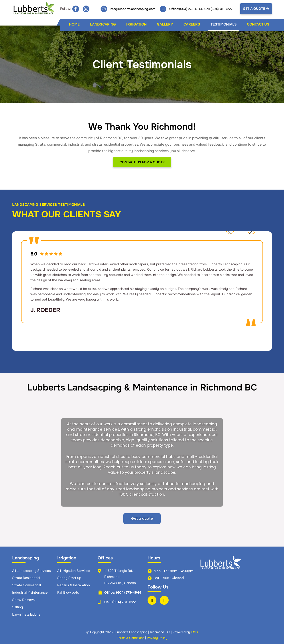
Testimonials (224, 24)
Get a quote (142, 518)
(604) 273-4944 (191, 9)
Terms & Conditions (131, 638)
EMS (194, 632)
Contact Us (258, 24)
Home (74, 24)
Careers (192, 24)
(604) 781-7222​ (222, 9)
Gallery (165, 24)
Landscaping (103, 24)
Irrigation (136, 24)
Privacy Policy (157, 638)
